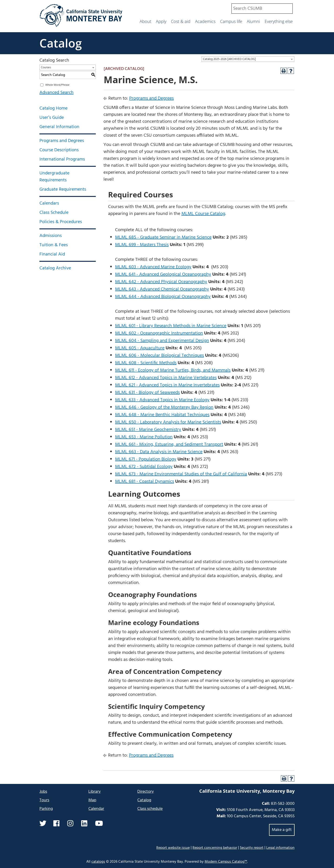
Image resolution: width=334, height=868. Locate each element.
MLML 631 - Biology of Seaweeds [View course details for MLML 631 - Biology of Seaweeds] (147, 393)
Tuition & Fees (54, 245)
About (145, 21)
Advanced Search (56, 93)
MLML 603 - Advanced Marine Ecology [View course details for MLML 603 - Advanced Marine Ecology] (153, 267)
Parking (46, 809)
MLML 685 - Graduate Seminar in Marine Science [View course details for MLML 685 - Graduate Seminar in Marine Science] (163, 237)
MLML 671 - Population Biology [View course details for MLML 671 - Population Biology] (146, 459)
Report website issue (173, 848)
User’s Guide (52, 118)
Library (95, 792)
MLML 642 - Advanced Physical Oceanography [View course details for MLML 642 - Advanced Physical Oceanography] (161, 282)
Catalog (61, 43)
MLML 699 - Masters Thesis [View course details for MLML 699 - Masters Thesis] (142, 245)
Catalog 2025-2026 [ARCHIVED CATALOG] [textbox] (229, 59)
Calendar (96, 809)
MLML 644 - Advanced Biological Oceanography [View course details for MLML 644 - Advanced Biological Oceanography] (163, 297)
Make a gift (282, 830)
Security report (252, 848)
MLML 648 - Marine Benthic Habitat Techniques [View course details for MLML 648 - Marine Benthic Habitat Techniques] (162, 415)
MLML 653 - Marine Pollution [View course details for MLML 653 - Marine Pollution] (144, 437)
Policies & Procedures (61, 222)
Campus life (231, 21)
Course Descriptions (59, 150)
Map (92, 800)
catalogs (98, 862)
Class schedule (150, 809)
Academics (205, 21)
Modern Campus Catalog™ (226, 862)
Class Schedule (54, 213)
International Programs (62, 159)
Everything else (279, 21)
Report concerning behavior (215, 848)
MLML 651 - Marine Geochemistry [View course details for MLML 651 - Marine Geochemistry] (148, 430)
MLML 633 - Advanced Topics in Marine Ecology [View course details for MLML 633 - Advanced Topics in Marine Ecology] (162, 400)
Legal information (280, 848)
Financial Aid (52, 254)
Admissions (51, 236)
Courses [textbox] (46, 68)
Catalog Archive (55, 268)
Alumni (253, 21)
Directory (146, 792)
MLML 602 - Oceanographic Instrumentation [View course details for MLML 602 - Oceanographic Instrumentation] (159, 333)
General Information (59, 127)
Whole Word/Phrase (57, 85)
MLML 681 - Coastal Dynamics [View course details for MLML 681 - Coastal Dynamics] (145, 482)
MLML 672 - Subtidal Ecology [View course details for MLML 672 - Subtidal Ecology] (144, 467)
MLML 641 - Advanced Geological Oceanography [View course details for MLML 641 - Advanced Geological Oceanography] (163, 275)
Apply (161, 21)
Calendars (49, 203)
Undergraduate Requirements (54, 177)
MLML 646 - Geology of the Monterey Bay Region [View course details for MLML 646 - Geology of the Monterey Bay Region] (164, 407)
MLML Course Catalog (203, 214)
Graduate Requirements (63, 189)
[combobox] (262, 9)
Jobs (43, 792)
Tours (44, 800)
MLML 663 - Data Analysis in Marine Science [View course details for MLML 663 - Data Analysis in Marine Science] (159, 452)
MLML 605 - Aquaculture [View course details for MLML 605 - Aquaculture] (140, 348)
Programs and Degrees (62, 141)
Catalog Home (53, 108)
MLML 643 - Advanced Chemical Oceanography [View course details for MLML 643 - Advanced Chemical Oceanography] (162, 289)
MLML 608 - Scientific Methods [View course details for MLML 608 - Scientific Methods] (146, 363)
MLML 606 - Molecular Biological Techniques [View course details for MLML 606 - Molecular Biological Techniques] (159, 356)
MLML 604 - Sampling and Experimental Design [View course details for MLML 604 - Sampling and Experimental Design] (162, 341)
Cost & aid (181, 21)
